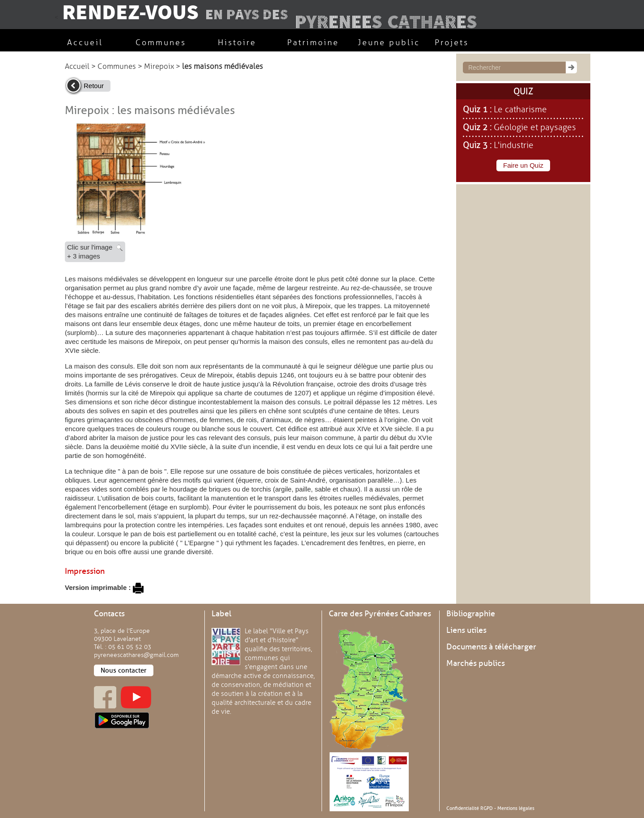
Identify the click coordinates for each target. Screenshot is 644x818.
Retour (94, 86)
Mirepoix (159, 66)
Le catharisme (520, 110)
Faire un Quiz (523, 165)
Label (221, 614)
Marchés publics (476, 663)
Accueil (77, 66)
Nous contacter (124, 670)
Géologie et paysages (535, 127)
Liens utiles (466, 630)
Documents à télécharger (491, 647)
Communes (117, 66)
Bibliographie (471, 614)
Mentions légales (516, 808)
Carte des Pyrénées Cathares (380, 614)
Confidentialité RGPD (470, 808)
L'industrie (514, 145)
